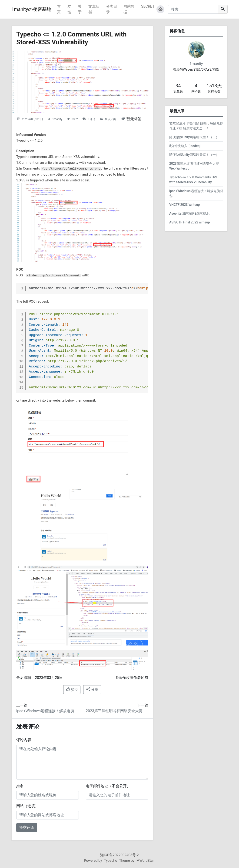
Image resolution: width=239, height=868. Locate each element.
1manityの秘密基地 (31, 9)
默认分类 (110, 119)
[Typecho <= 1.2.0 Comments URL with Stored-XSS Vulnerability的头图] (82, 82)
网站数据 (129, 9)
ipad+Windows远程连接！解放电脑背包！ (51, 711)
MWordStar (145, 861)
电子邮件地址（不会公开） (108, 786)
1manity (57, 119)
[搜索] (193, 9)
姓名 (20, 786)
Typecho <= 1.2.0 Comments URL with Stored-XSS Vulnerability (72, 38)
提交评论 (27, 827)
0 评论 (92, 119)
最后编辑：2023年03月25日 (40, 678)
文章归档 (94, 9)
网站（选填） (27, 806)
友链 (69, 9)
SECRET (148, 6)
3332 (75, 119)
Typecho (111, 861)
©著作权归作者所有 (132, 678)
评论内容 (24, 740)
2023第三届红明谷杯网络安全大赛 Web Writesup (126, 711)
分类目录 (112, 9)
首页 (59, 9)
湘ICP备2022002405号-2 (119, 855)
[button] (160, 9)
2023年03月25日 (33, 119)
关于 (80, 9)
